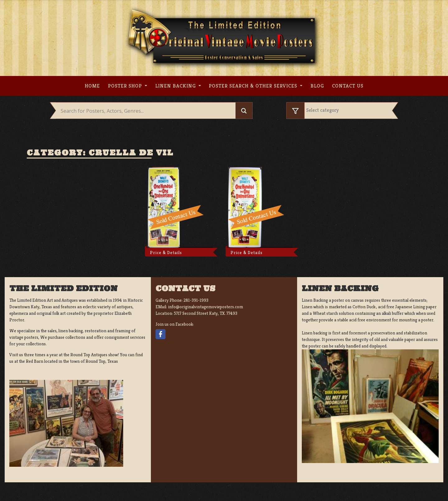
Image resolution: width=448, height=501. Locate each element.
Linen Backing (176, 86)
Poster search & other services (254, 86)
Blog (317, 86)
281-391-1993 (196, 300)
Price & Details (166, 253)
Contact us (348, 86)
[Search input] (147, 111)
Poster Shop (126, 86)
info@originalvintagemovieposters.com (205, 307)
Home (92, 86)
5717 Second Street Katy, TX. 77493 (206, 313)
